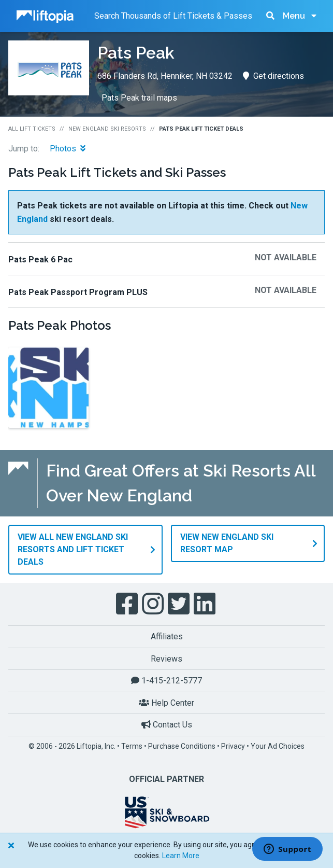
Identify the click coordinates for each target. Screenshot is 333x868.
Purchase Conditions (182, 746)
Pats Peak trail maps (139, 98)
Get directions (273, 76)
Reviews (166, 659)
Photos (68, 149)
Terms (132, 746)
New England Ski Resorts (107, 129)
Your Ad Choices (278, 746)
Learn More (181, 856)
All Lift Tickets (32, 129)
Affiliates (167, 636)
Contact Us (167, 725)
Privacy (233, 746)
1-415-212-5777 (166, 681)
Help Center (166, 703)
